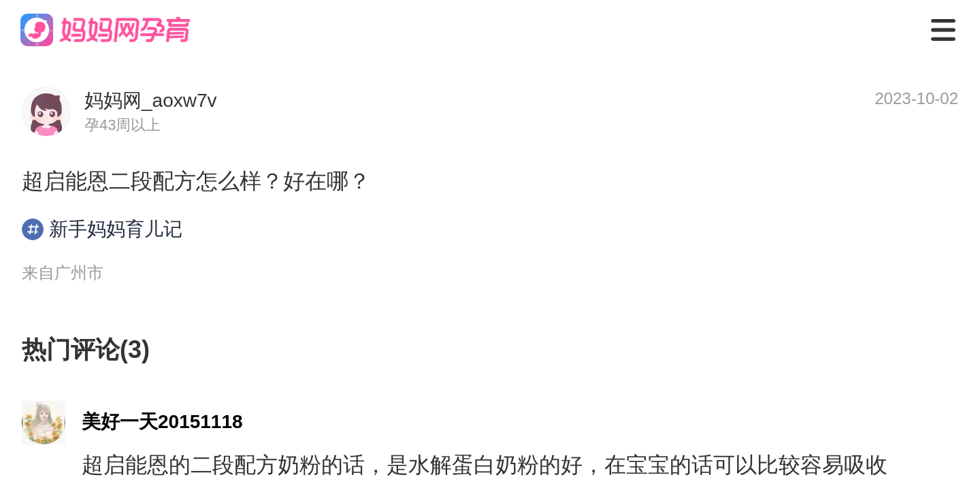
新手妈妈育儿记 (102, 229)
